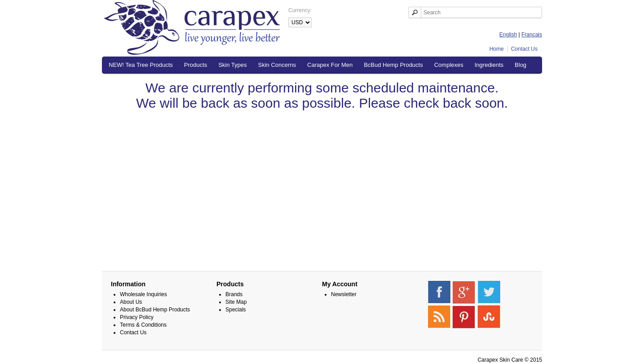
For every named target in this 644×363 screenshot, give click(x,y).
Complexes (449, 65)
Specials (236, 310)
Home (497, 49)
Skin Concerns (277, 65)
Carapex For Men (330, 65)
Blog (520, 65)
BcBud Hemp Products (393, 65)
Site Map (236, 302)
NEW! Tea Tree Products (141, 65)
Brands (234, 294)
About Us (131, 302)
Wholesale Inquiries (143, 294)
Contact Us (524, 49)
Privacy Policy (137, 317)
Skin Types (232, 65)
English (508, 35)
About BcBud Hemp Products (155, 310)
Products (196, 65)
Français (532, 35)
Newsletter (344, 294)
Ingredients (489, 65)
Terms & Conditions (143, 325)
